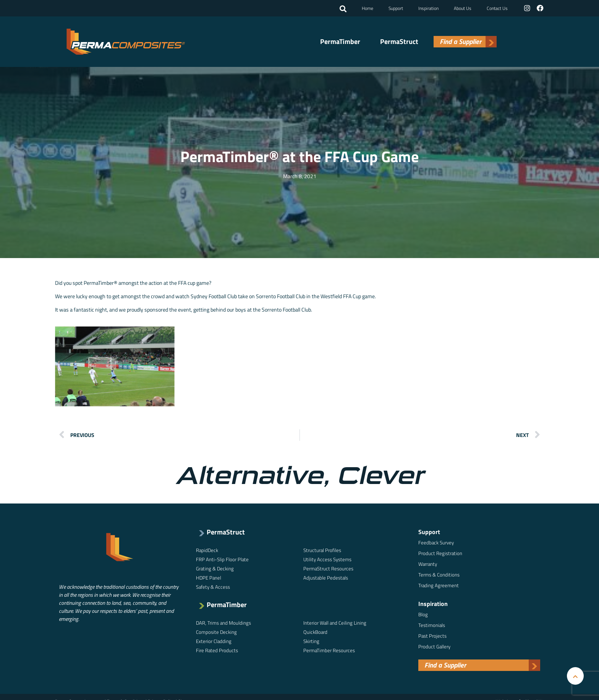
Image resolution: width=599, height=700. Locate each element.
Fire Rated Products (217, 650)
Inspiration (429, 8)
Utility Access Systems (327, 559)
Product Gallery (434, 646)
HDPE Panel (209, 577)
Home (368, 8)
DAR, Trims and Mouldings (223, 622)
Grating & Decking (215, 568)
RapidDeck (207, 549)
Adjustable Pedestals (326, 577)
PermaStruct (399, 41)
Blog (423, 614)
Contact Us (498, 8)
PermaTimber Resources (329, 650)
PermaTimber (340, 41)
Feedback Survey (436, 542)
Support (397, 8)
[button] (344, 9)
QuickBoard (315, 631)
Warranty (428, 563)
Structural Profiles (322, 549)
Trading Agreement (439, 585)
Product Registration (440, 552)
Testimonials (432, 624)
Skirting (311, 640)
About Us (463, 8)
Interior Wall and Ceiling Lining (335, 622)
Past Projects (432, 635)
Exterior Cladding (214, 640)
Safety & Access (213, 586)
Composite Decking (216, 631)
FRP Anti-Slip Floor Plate (222, 559)
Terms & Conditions (439, 574)
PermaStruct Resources (328, 568)
